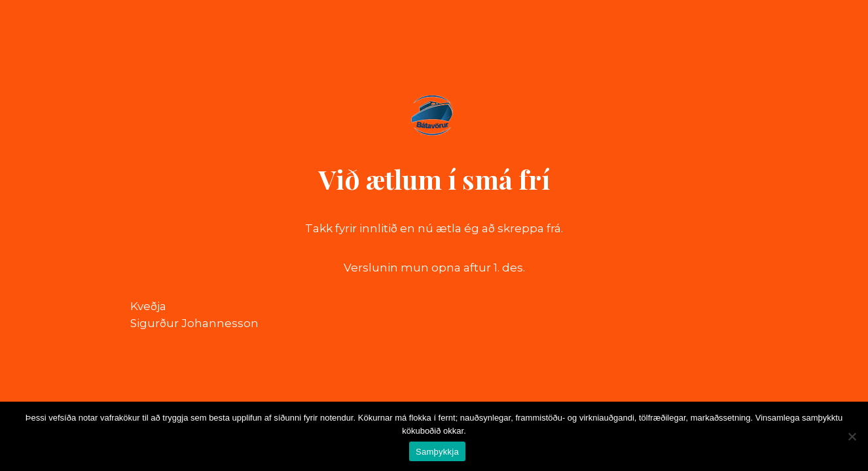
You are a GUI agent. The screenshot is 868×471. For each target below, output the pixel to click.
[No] (852, 436)
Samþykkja (437, 452)
